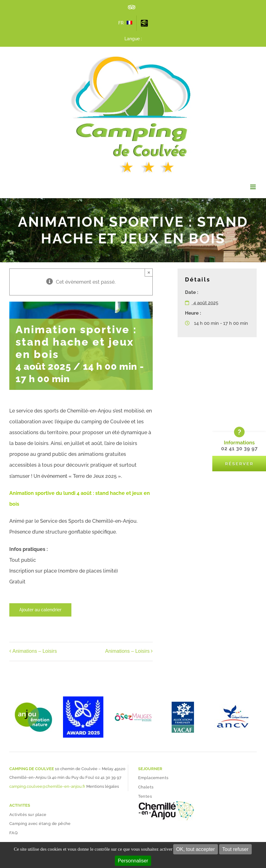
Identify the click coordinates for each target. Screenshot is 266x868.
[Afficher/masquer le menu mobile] (253, 187)
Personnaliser (133, 861)
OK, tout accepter (196, 849)
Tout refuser (235, 849)
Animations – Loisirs (35, 651)
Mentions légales (103, 786)
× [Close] (149, 272)
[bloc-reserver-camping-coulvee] (239, 429)
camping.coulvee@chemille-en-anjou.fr (47, 786)
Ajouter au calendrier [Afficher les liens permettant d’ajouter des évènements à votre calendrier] (40, 610)
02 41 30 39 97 (108, 777)
